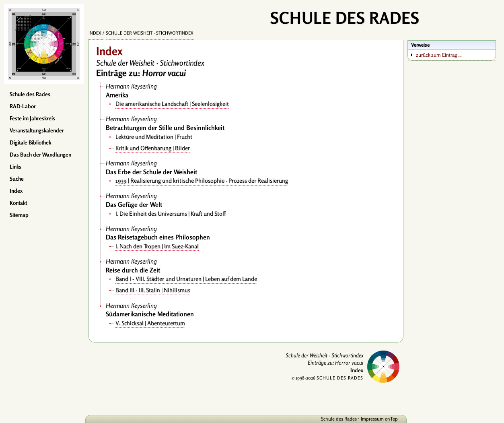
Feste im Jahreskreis (32, 118)
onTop (391, 419)
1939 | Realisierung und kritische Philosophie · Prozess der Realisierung (202, 181)
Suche (17, 179)
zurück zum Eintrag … (439, 55)
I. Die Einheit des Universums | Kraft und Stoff (171, 214)
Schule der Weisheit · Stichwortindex (150, 33)
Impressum (372, 419)
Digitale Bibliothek (30, 142)
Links (15, 167)
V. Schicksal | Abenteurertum (150, 323)
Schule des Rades (30, 94)
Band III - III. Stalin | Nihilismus (153, 290)
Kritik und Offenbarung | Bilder (153, 148)
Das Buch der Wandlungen (40, 155)
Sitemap (19, 215)
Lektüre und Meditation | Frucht (154, 137)
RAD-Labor (23, 106)
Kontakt (18, 203)
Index (16, 191)
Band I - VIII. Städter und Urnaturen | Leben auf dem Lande (186, 279)
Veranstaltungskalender (37, 130)
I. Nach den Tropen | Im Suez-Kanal (157, 246)
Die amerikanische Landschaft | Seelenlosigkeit (172, 104)
